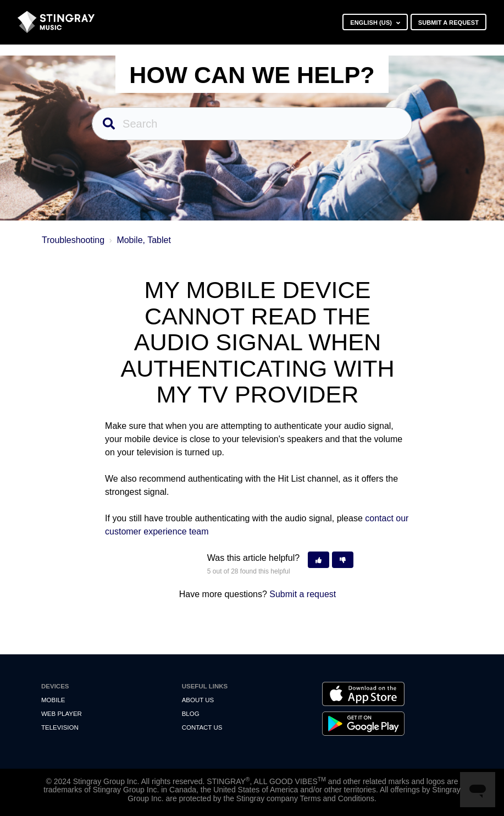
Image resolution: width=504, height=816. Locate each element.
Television (60, 727)
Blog (191, 714)
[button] (319, 560)
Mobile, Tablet (143, 240)
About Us (198, 700)
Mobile (53, 700)
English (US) (372, 23)
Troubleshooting (73, 240)
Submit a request (448, 23)
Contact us (202, 727)
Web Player (62, 714)
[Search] (252, 124)
